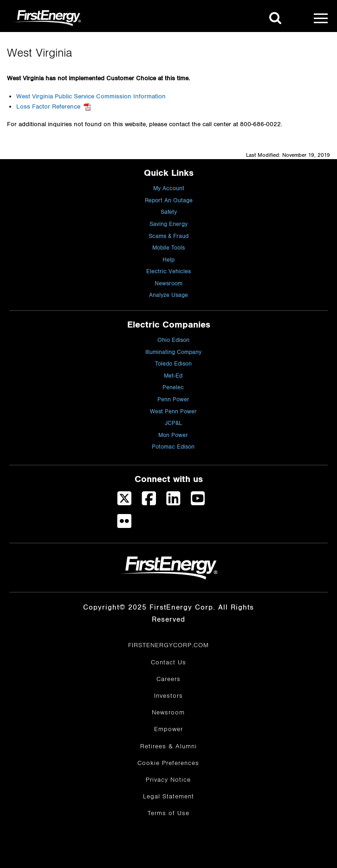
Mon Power (173, 435)
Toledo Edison (173, 364)
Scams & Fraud (168, 236)
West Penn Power (173, 412)
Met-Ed (173, 376)
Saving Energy (168, 224)
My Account (169, 189)
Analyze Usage (168, 295)
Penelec (173, 388)
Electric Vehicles (168, 272)
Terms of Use (168, 813)
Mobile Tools (168, 248)
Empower (168, 729)
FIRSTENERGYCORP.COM (168, 645)
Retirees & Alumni (168, 746)
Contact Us (168, 662)
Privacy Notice (168, 780)
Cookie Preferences (168, 763)
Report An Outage (169, 201)
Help (168, 260)
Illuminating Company (173, 352)
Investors (168, 696)
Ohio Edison (173, 340)
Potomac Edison (173, 447)
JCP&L (173, 423)
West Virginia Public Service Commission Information (91, 96)
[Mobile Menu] (321, 18)
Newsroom (168, 284)
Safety (169, 212)
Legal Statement (168, 797)
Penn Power (173, 400)
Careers (168, 679)
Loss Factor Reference (48, 107)
